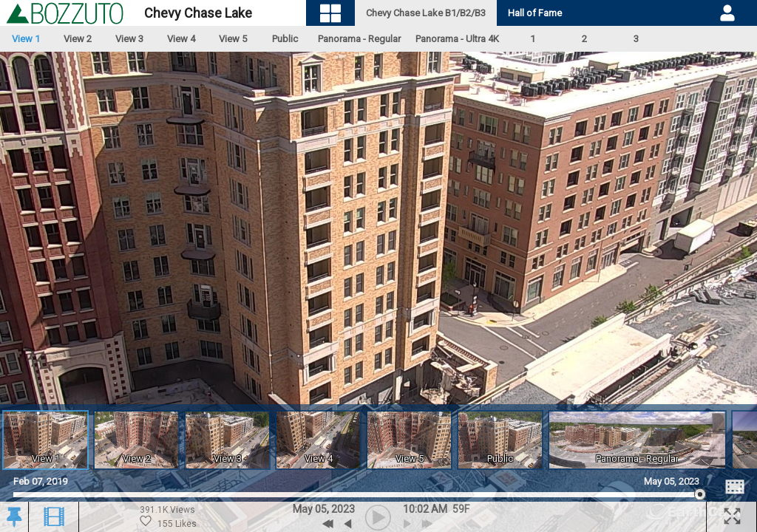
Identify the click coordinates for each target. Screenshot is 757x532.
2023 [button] (343, 509)
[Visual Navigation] (331, 13)
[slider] (356, 495)
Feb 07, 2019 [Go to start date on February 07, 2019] (40, 481)
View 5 (233, 39)
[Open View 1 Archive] (45, 440)
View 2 (78, 39)
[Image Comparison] (735, 487)
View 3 (129, 39)
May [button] (303, 509)
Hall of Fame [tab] (535, 13)
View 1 (26, 39)
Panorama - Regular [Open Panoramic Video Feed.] (359, 39)
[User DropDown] (727, 13)
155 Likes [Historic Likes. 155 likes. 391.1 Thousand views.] (168, 522)
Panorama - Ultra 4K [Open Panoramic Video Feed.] (457, 39)
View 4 (181, 39)
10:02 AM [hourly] (425, 509)
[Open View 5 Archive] (409, 440)
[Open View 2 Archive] (136, 440)
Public (285, 39)
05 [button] (321, 509)
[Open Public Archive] (500, 440)
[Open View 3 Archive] (227, 440)
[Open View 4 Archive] (318, 440)
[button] (14, 518)
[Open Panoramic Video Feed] (637, 440)
